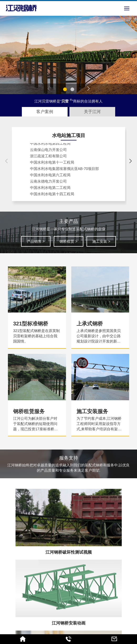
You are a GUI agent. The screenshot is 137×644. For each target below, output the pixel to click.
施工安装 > (101, 241)
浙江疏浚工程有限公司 (48, 157)
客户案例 (45, 112)
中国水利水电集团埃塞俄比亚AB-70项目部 (65, 170)
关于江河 (92, 112)
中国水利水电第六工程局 (50, 176)
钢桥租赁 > (68, 241)
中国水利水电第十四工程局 (52, 195)
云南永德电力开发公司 (48, 183)
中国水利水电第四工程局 (50, 145)
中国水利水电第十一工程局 (52, 164)
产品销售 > (36, 241)
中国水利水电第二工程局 (50, 189)
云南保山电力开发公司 (48, 151)
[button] (65, 89)
